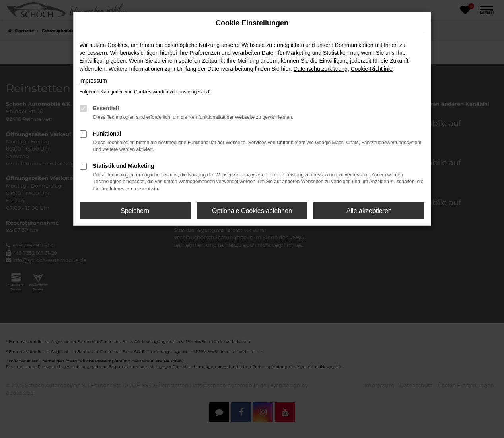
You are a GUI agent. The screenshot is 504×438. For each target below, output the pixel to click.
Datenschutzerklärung (321, 69)
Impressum (93, 81)
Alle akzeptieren (369, 211)
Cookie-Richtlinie (372, 69)
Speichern (135, 211)
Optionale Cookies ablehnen (252, 211)
